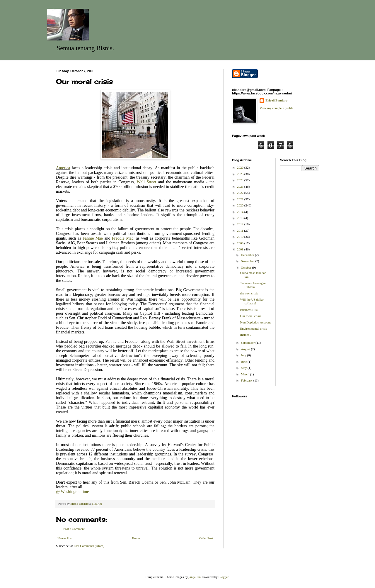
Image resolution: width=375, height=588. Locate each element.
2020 (241, 205)
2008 (241, 249)
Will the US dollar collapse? (252, 301)
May (244, 368)
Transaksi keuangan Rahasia (253, 285)
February (247, 380)
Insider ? (246, 335)
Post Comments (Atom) (89, 546)
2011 (241, 231)
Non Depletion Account (255, 322)
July (244, 355)
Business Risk (249, 310)
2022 (241, 193)
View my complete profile (276, 108)
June (244, 362)
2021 (241, 199)
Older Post (206, 538)
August (246, 349)
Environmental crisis (253, 328)
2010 (241, 237)
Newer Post (65, 538)
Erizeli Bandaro (276, 100)
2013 (241, 218)
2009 (241, 243)
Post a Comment (74, 529)
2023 (241, 187)
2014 (241, 212)
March (245, 374)
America (63, 168)
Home (136, 538)
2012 (241, 224)
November (248, 261)
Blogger (223, 577)
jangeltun (195, 577)
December (248, 255)
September (248, 343)
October (246, 267)
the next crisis (249, 293)
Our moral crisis (250, 316)
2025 (241, 174)
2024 (241, 180)
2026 (241, 167)
